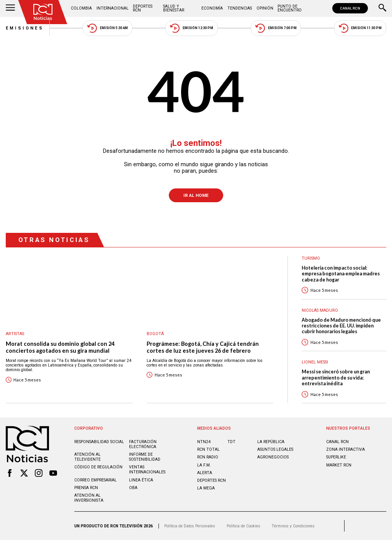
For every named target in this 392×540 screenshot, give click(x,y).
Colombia (81, 8)
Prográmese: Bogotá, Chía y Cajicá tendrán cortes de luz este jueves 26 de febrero (203, 347)
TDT (231, 442)
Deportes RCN (143, 8)
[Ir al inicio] (43, 12)
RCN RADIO (208, 457)
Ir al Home (196, 195)
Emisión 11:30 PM (360, 28)
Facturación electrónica (143, 444)
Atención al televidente (87, 457)
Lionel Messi (315, 362)
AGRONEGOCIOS (273, 457)
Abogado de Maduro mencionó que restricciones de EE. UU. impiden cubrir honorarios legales (341, 326)
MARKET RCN (339, 465)
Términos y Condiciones (293, 526)
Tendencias (240, 8)
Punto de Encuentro (290, 8)
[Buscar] (382, 8)
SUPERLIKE (336, 457)
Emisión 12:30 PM (191, 28)
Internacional (113, 8)
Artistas (15, 334)
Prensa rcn (86, 488)
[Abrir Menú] (10, 8)
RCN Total (208, 449)
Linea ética (141, 480)
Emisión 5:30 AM (107, 28)
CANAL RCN (350, 8)
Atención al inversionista (89, 498)
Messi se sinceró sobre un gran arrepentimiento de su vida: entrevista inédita (336, 378)
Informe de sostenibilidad (145, 457)
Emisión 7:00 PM (276, 28)
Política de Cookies (243, 526)
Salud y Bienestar (174, 8)
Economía (212, 8)
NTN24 (204, 442)
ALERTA (205, 473)
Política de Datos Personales (190, 526)
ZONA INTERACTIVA (345, 449)
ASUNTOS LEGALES (275, 449)
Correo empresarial (96, 480)
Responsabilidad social (99, 442)
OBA (133, 488)
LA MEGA (206, 488)
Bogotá (155, 334)
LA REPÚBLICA (271, 442)
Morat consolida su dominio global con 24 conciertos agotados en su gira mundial (60, 347)
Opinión (265, 8)
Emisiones (25, 28)
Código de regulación (98, 467)
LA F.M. (204, 465)
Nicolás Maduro (320, 310)
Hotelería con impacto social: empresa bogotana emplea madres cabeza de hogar (341, 274)
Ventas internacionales (147, 470)
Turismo (311, 258)
